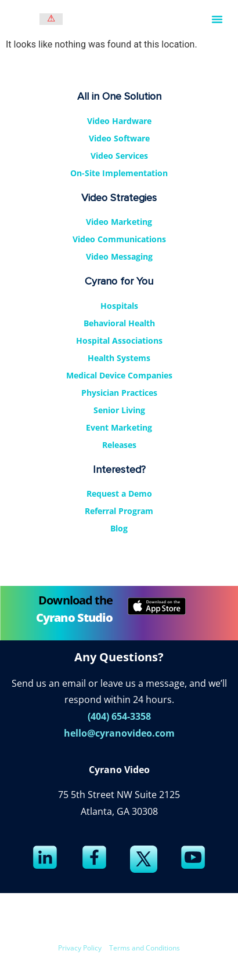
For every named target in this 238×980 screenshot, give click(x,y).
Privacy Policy (80, 948)
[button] (217, 19)
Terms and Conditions (145, 948)
